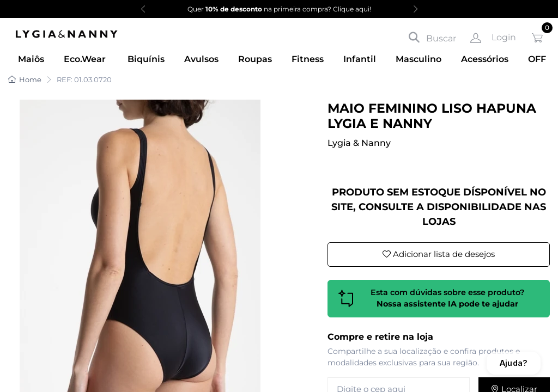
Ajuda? (514, 363)
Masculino (418, 59)
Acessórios (485, 59)
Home (25, 79)
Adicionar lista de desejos (439, 254)
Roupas (255, 59)
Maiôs (31, 59)
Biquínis (146, 59)
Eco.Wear (85, 59)
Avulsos (201, 59)
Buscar (432, 38)
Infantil (360, 59)
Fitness (308, 59)
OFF (537, 59)
